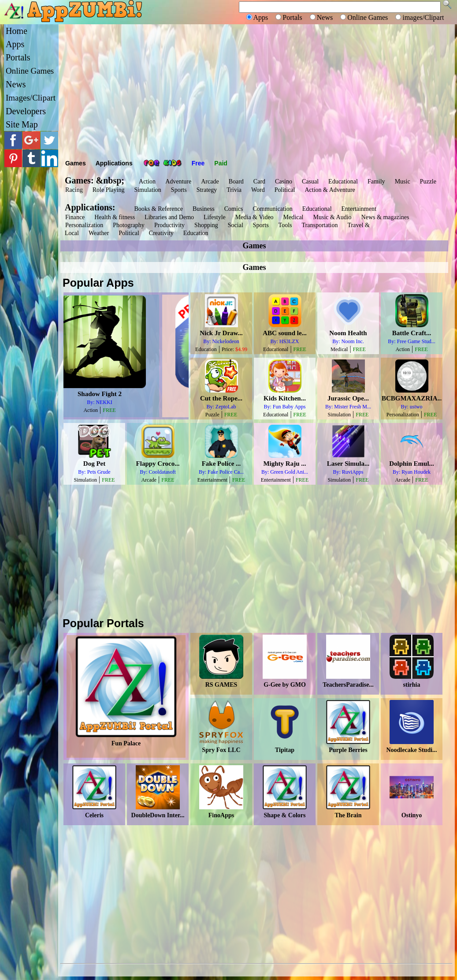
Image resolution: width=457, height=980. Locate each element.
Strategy (207, 190)
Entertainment (359, 209)
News (16, 84)
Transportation (320, 225)
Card (259, 181)
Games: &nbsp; (95, 180)
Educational (343, 181)
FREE (136, 410)
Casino (284, 181)
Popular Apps (98, 283)
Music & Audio (332, 217)
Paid (221, 163)
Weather (99, 233)
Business (204, 209)
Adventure (178, 181)
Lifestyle (215, 217)
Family (376, 181)
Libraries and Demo (169, 217)
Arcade (210, 181)
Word (258, 190)
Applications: (92, 207)
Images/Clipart (31, 98)
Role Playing (109, 190)
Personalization (84, 225)
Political (285, 190)
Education (196, 233)
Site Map (22, 124)
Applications (114, 163)
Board (236, 181)
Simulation (147, 190)
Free (198, 163)
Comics (234, 209)
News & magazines (385, 217)
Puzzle (428, 181)
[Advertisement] (257, 90)
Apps (15, 44)
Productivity (169, 225)
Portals (18, 57)
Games (76, 163)
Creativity (161, 233)
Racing (74, 190)
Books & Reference (158, 209)
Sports (179, 190)
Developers (26, 111)
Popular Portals (103, 623)
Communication (272, 209)
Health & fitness (115, 217)
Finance (75, 217)
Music (403, 181)
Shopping (206, 225)
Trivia (234, 190)
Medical (294, 217)
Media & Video (255, 217)
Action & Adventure (330, 190)
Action (147, 181)
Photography (129, 225)
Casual (310, 181)
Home (17, 31)
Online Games (30, 71)
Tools (285, 225)
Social (236, 225)
